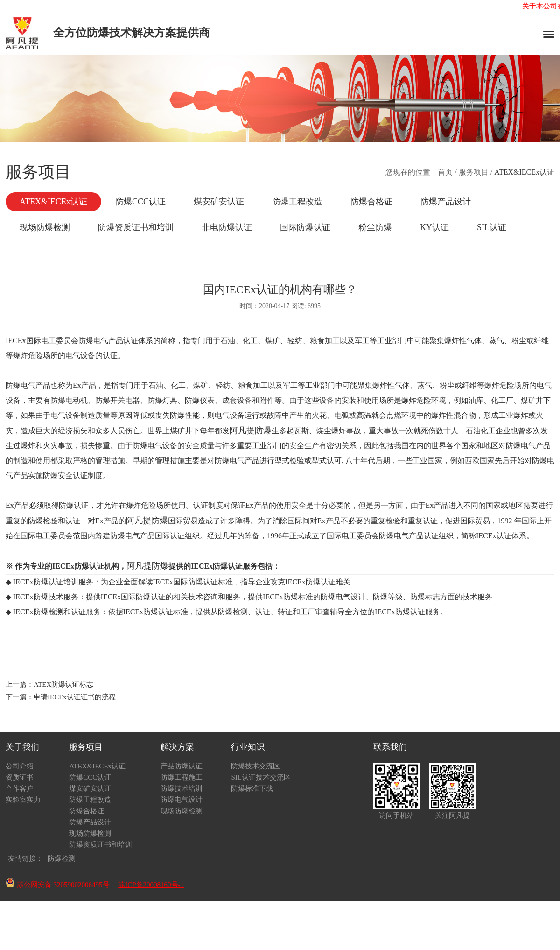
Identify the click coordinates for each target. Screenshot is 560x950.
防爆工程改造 (297, 202)
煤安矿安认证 (219, 202)
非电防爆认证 (227, 227)
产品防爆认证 (182, 766)
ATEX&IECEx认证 (53, 202)
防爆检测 (62, 859)
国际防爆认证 (305, 227)
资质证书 (20, 777)
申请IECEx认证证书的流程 (75, 697)
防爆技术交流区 (255, 766)
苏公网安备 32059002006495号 (58, 885)
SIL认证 (492, 227)
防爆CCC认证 (140, 202)
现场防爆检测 (45, 227)
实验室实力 (23, 800)
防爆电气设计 (182, 800)
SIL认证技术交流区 (261, 777)
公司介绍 (20, 766)
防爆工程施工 (182, 777)
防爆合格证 (371, 202)
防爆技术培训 (182, 788)
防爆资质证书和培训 (136, 227)
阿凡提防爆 (251, 430)
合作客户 (20, 788)
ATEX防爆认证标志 (63, 684)
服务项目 (474, 172)
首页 (445, 172)
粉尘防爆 (375, 227)
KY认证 (434, 227)
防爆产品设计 (446, 202)
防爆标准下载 (252, 788)
